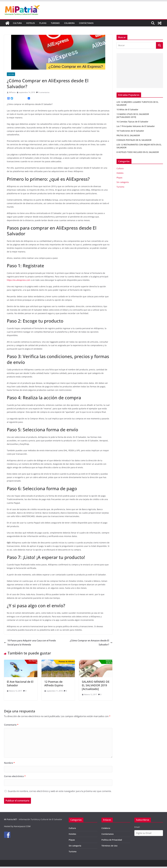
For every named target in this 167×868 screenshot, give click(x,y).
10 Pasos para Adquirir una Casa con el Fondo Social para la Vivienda (30, 643)
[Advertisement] (140, 71)
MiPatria (12, 92)
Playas (43, 23)
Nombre (9, 763)
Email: (137, 827)
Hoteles (31, 23)
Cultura (17, 23)
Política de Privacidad (112, 840)
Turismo (55, 23)
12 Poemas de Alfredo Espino (54, 683)
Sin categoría (123, 182)
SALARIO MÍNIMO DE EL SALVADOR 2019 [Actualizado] (96, 685)
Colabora (69, 23)
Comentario (11, 725)
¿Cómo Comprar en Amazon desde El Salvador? (91, 643)
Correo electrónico (15, 776)
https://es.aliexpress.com (19, 280)
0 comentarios (43, 92)
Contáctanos (86, 23)
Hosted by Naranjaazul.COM (17, 826)
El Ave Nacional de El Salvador (20, 683)
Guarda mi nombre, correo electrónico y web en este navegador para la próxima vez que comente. (60, 791)
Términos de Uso (109, 846)
